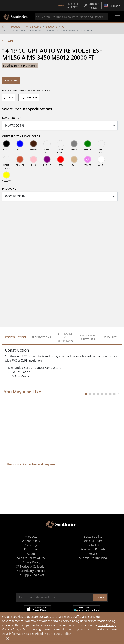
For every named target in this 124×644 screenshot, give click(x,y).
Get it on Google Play (86, 610)
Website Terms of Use (31, 558)
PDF (9, 97)
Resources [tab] (110, 337)
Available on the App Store (38, 610)
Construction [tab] (15, 337)
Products (15, 27)
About (31, 554)
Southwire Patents (93, 549)
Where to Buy (31, 541)
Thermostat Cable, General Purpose (31, 464)
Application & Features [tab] (88, 337)
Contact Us (11, 80)
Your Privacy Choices (31, 571)
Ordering (31, 545)
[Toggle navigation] (117, 17)
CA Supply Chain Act (31, 575)
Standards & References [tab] (65, 337)
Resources (31, 549)
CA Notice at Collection (31, 566)
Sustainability (93, 537)
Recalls (93, 554)
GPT (64, 27)
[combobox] (72, 17)
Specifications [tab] (41, 337)
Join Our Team (93, 541)
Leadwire (52, 27)
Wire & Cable (33, 27)
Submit (100, 597)
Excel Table (29, 97)
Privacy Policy (61, 634)
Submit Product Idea (93, 558)
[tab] (86, 394)
